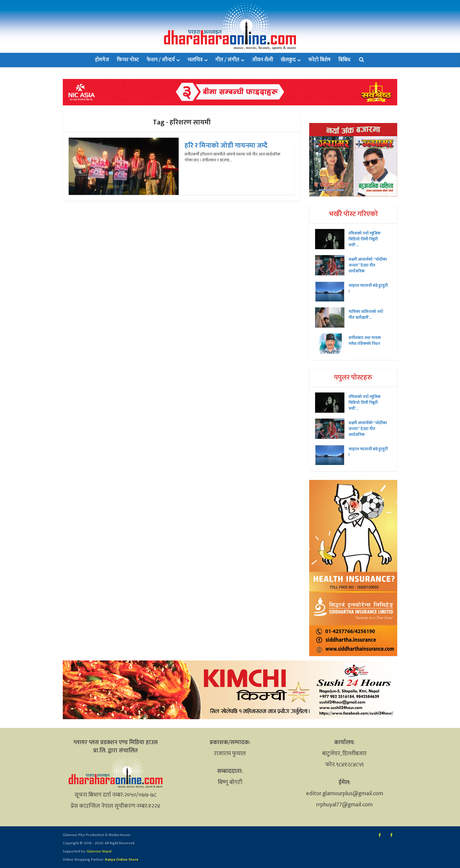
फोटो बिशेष (319, 60)
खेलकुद (288, 60)
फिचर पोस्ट (128, 60)
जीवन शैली (263, 60)
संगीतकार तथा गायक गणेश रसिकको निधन (365, 341)
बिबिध (344, 60)
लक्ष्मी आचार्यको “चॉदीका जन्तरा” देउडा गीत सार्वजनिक (368, 265)
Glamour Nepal (99, 851)
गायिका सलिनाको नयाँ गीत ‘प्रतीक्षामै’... (366, 314)
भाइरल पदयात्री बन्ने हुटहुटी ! (368, 288)
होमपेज (102, 60)
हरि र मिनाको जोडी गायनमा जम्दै (226, 146)
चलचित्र (195, 60)
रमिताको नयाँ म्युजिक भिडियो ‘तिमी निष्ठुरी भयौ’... (365, 239)
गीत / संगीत (227, 60)
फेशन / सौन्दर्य (161, 60)
